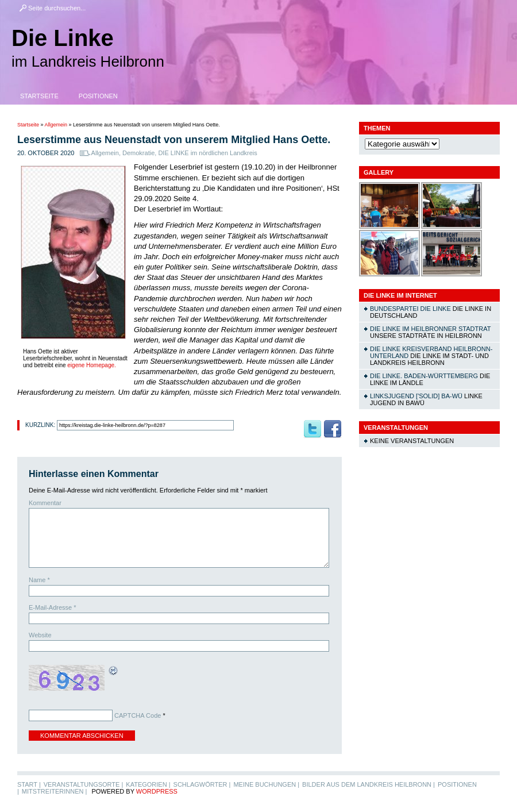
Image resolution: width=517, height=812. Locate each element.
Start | (29, 784)
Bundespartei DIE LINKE (410, 309)
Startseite (39, 96)
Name (39, 580)
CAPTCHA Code (138, 715)
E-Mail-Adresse (53, 607)
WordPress (157, 791)
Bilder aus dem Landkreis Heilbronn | (369, 784)
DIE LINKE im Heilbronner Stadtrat (430, 329)
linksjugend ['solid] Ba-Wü (416, 396)
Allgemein (56, 125)
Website (40, 635)
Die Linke (63, 38)
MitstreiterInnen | (54, 791)
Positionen (98, 96)
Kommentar (45, 503)
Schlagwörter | (202, 784)
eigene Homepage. (92, 365)
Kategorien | (148, 784)
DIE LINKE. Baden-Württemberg (424, 376)
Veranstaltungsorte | (84, 784)
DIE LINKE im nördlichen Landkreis (207, 153)
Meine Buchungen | (266, 784)
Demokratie (138, 153)
